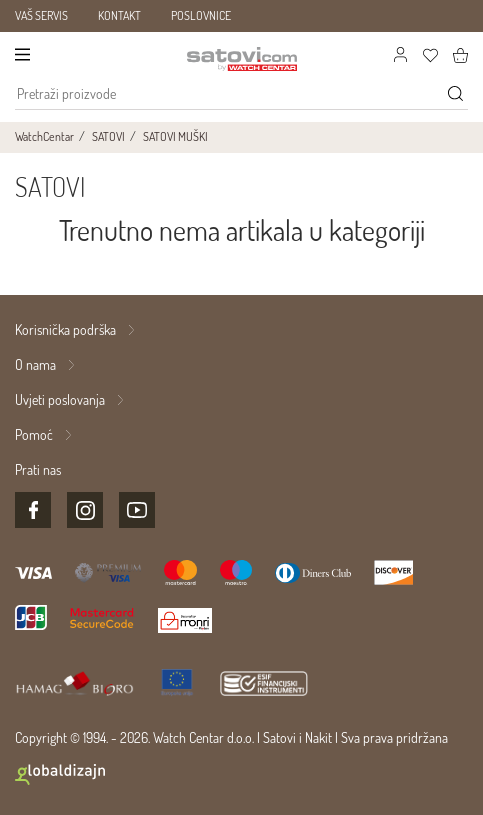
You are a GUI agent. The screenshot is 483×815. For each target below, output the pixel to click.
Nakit (318, 737)
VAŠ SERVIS (41, 15)
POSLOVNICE (201, 15)
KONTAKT (119, 15)
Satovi (279, 737)
